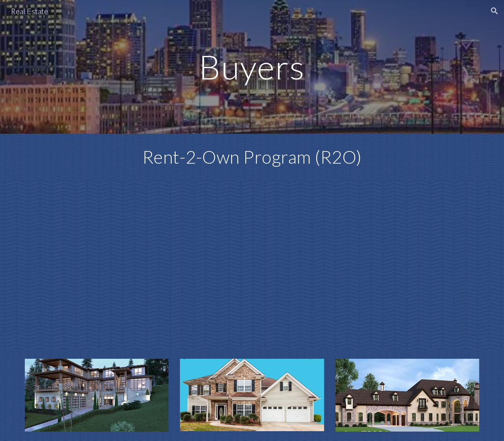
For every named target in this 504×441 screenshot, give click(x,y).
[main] (252, 67)
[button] (495, 11)
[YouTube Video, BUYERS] (252, 265)
